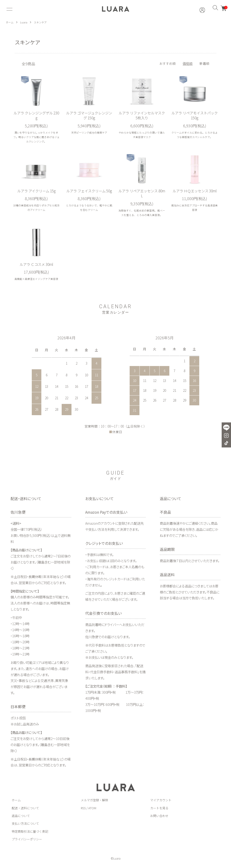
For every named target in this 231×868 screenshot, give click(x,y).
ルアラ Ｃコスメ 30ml (36, 265)
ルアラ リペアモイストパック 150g (195, 116)
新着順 (204, 63)
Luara (24, 22)
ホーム (10, 22)
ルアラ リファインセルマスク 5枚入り (142, 116)
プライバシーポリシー (27, 840)
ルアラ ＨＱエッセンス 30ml (195, 194)
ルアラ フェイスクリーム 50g (89, 194)
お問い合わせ (159, 817)
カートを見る (159, 809)
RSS (83, 809)
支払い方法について (25, 825)
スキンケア (42, 22)
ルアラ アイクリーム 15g (36, 191)
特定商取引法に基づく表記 (30, 832)
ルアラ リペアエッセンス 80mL (142, 194)
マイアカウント (161, 801)
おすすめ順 (167, 63)
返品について (21, 817)
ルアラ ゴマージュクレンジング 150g (89, 116)
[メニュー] (9, 9)
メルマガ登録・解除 (94, 801)
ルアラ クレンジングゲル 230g (36, 116)
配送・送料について (25, 809)
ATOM (92, 809)
